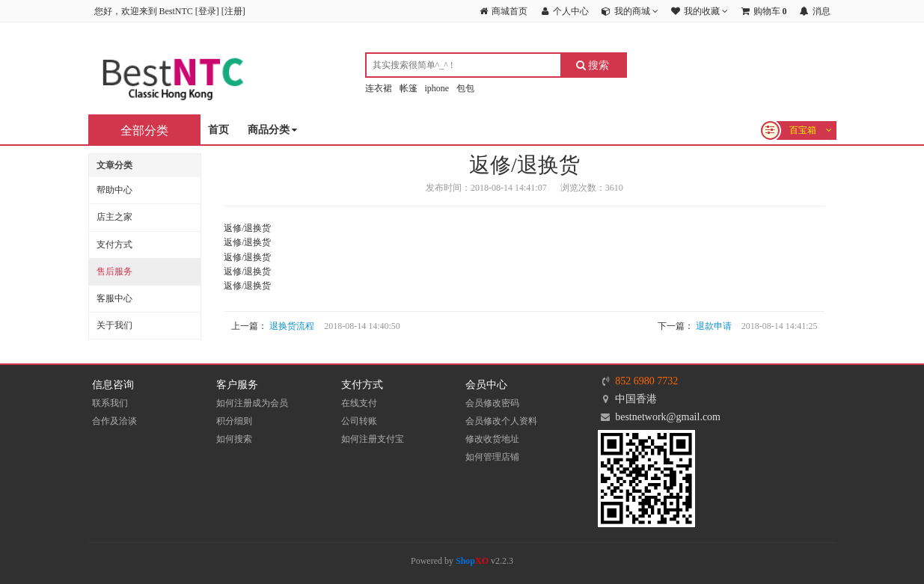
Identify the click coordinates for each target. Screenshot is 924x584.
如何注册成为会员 (252, 403)
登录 (207, 11)
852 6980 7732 (646, 381)
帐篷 (409, 88)
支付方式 (114, 245)
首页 (218, 130)
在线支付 (359, 403)
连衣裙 (379, 88)
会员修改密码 (492, 403)
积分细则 (234, 421)
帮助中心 (114, 190)
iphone (437, 88)
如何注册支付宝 (373, 439)
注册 (233, 11)
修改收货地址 (492, 439)
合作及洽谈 (114, 421)
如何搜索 (234, 439)
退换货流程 (292, 326)
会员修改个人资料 (501, 421)
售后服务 (114, 271)
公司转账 (359, 421)
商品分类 (273, 130)
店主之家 (114, 217)
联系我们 (110, 403)
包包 (465, 88)
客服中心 (114, 298)
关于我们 (114, 325)
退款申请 (714, 326)
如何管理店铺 (492, 457)
